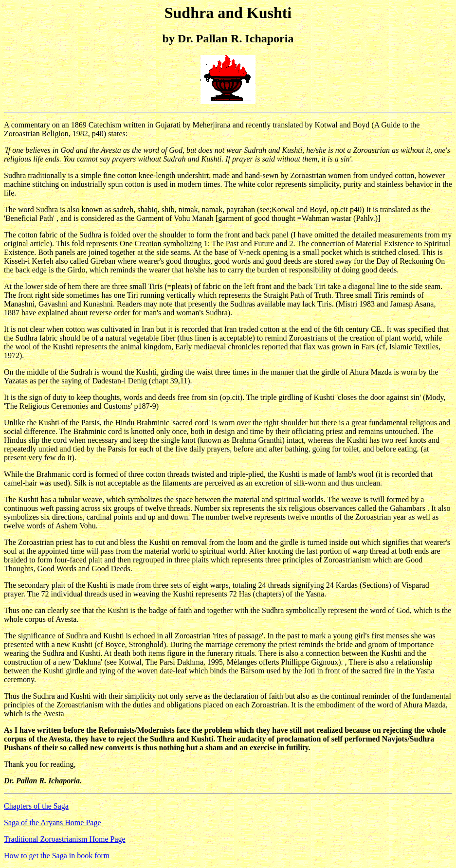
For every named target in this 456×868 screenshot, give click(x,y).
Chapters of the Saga (36, 806)
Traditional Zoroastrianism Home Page (65, 839)
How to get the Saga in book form (57, 856)
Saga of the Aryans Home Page (53, 823)
